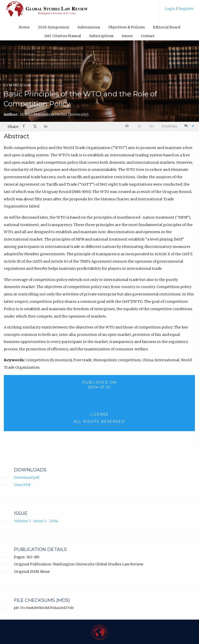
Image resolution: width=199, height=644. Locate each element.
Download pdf (27, 477)
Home (24, 27)
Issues (127, 36)
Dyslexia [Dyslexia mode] (169, 126)
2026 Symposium (54, 27)
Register (186, 9)
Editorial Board (167, 27)
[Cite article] (188, 126)
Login (170, 9)
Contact (148, 36)
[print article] (128, 126)
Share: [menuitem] (13, 127)
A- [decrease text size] (140, 126)
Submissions (89, 27)
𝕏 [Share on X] (35, 126)
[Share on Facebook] (24, 127)
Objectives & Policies (127, 27)
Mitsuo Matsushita (54, 114)
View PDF (22, 485)
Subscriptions (101, 36)
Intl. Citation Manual (63, 36)
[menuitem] (179, 11)
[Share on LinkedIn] (46, 127)
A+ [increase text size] (152, 126)
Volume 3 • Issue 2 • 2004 (36, 521)
